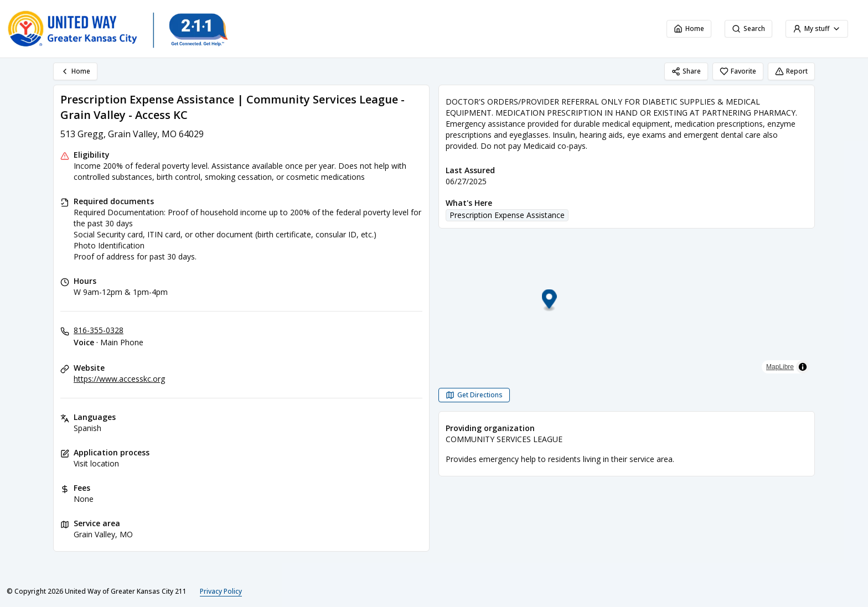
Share (686, 71)
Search (748, 28)
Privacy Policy (221, 591)
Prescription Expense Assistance (507, 215)
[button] (627, 301)
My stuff (817, 28)
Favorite (738, 71)
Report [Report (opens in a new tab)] (791, 71)
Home (689, 28)
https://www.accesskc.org (119, 379)
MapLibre (780, 367)
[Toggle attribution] (803, 367)
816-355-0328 (99, 330)
